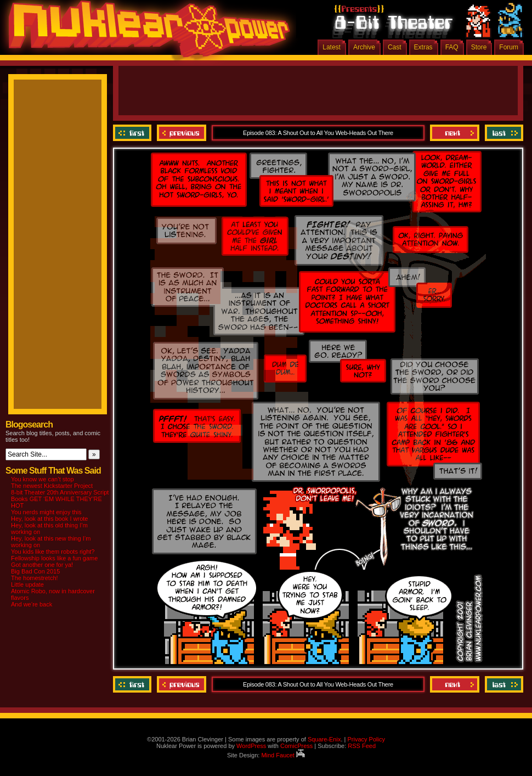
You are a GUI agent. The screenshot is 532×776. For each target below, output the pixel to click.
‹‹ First (134, 133)
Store (479, 47)
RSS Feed (362, 746)
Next (455, 133)
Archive (364, 47)
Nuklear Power (145, 33)
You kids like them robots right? (53, 552)
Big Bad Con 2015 (35, 571)
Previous (182, 133)
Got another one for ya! (42, 565)
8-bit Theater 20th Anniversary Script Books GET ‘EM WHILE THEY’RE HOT (60, 499)
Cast (395, 47)
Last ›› (503, 133)
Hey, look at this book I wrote (49, 519)
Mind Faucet (283, 755)
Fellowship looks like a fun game (54, 558)
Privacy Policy (366, 739)
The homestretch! (35, 578)
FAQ (452, 47)
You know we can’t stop (43, 479)
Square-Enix (324, 739)
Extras (423, 47)
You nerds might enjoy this (46, 512)
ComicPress (296, 746)
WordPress (251, 746)
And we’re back (32, 604)
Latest (332, 47)
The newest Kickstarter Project (52, 486)
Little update (27, 584)
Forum (509, 47)
